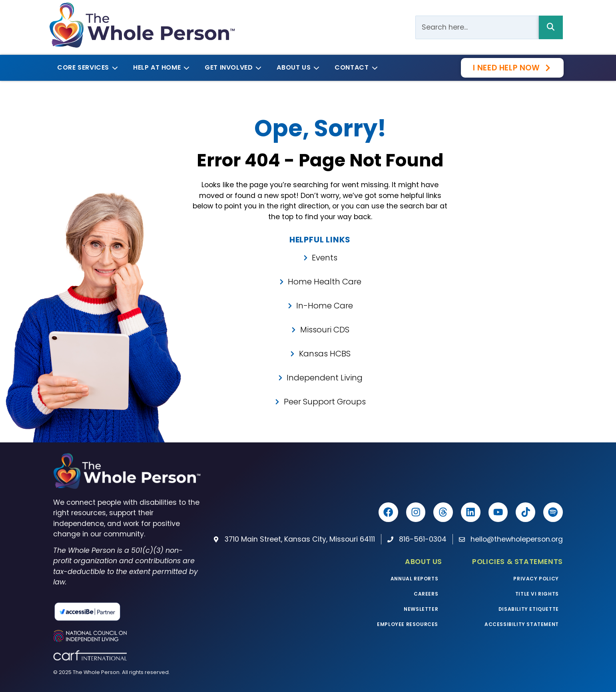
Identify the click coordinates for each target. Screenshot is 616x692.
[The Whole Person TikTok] (525, 512)
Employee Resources (408, 624)
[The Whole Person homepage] (127, 471)
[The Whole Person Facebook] (385, 512)
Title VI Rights (537, 594)
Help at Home (160, 67)
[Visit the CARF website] (127, 655)
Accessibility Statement (522, 624)
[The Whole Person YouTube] (497, 512)
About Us (297, 67)
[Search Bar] (477, 27)
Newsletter (421, 609)
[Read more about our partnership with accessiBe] (122, 612)
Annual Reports (414, 579)
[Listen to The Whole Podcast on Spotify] (553, 512)
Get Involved (232, 67)
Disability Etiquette (529, 609)
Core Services (86, 67)
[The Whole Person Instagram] (413, 512)
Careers (426, 594)
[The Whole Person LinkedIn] (469, 512)
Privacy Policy (536, 579)
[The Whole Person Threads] (441, 512)
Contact (355, 67)
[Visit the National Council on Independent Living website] (127, 636)
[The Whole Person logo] (142, 25)
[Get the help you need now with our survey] (512, 68)
